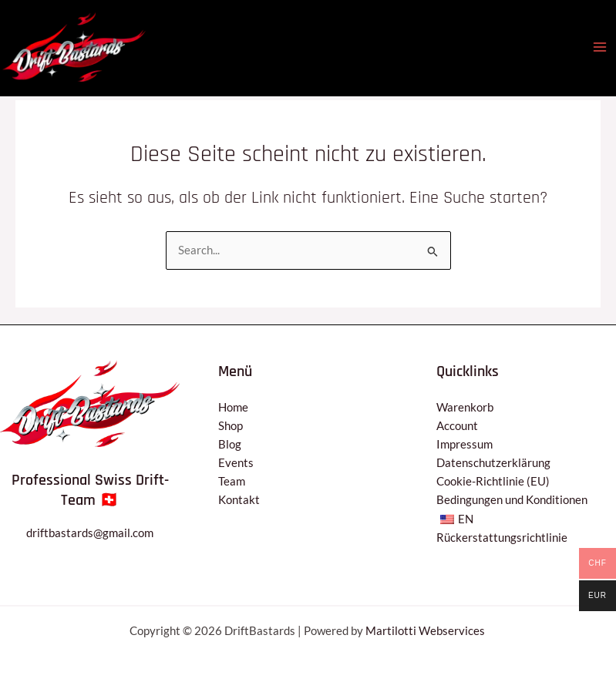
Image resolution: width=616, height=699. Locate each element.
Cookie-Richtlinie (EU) (493, 481)
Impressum (465, 444)
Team (232, 481)
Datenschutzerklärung (493, 463)
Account (457, 426)
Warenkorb (465, 407)
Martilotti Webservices (426, 631)
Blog (230, 444)
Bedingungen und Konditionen (512, 500)
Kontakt (239, 500)
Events (236, 463)
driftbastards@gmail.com (90, 533)
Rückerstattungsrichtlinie (502, 538)
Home (233, 407)
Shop (231, 426)
